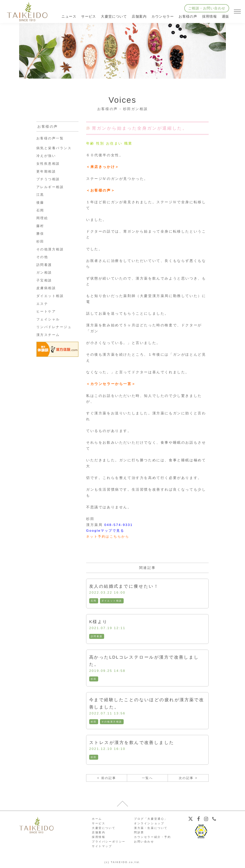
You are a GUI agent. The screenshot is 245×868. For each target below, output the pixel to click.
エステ (43, 304)
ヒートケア (47, 311)
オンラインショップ (149, 825)
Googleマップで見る (106, 531)
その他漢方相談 (112, 723)
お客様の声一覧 (51, 138)
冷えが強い (47, 156)
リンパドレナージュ (55, 327)
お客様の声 (188, 16)
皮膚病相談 (47, 288)
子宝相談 (45, 280)
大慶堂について (104, 830)
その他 (43, 257)
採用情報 (210, 16)
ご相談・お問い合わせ (207, 8)
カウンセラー (163, 16)
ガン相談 (45, 272)
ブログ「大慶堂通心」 (151, 821)
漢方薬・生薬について (151, 830)
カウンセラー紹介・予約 (153, 839)
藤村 (40, 226)
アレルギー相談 (51, 187)
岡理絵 (43, 218)
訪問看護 (97, 637)
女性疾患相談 (49, 164)
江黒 (40, 195)
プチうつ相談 (49, 179)
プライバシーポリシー (109, 843)
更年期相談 (47, 171)
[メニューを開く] (237, 12)
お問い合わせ (144, 843)
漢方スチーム (49, 335)
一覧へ (147, 779)
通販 (226, 16)
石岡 (94, 601)
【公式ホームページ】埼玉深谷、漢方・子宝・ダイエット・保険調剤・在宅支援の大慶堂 (27, 12)
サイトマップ (102, 848)
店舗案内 (99, 834)
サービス (99, 825)
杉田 (94, 680)
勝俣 (40, 234)
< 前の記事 (107, 779)
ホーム (97, 821)
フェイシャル (49, 319)
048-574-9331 (119, 525)
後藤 (40, 202)
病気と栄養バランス (55, 148)
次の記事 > (188, 779)
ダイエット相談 (112, 601)
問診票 (139, 834)
